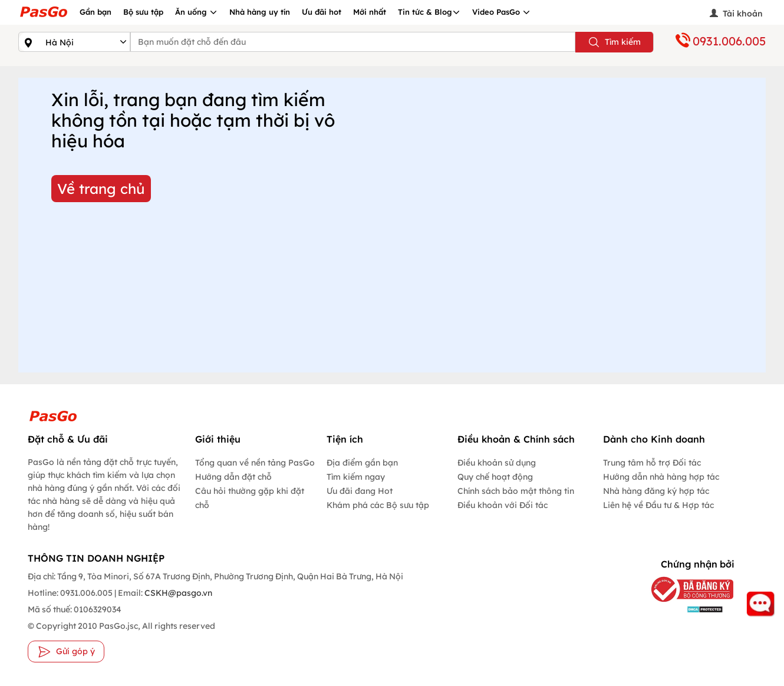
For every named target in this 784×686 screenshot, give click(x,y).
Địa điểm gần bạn (362, 463)
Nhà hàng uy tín (260, 12)
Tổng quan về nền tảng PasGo (255, 463)
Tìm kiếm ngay (356, 477)
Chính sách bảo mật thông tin (516, 491)
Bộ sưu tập (143, 12)
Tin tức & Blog (429, 12)
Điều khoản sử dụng (497, 463)
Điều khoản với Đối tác (503, 505)
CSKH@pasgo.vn (177, 593)
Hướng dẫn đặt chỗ (233, 477)
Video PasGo (501, 12)
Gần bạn (95, 12)
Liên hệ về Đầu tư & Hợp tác (658, 505)
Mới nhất (370, 12)
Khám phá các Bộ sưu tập (378, 505)
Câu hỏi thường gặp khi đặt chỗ (250, 498)
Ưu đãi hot (322, 12)
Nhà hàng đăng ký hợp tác (656, 491)
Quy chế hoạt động (495, 477)
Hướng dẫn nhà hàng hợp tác (661, 477)
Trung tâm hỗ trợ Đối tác (652, 463)
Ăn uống (196, 12)
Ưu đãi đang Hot (360, 491)
